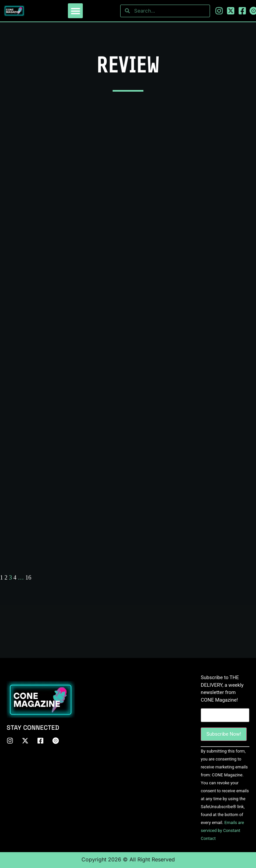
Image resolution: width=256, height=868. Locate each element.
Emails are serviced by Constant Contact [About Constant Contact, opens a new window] (222, 830)
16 (28, 578)
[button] (75, 11)
